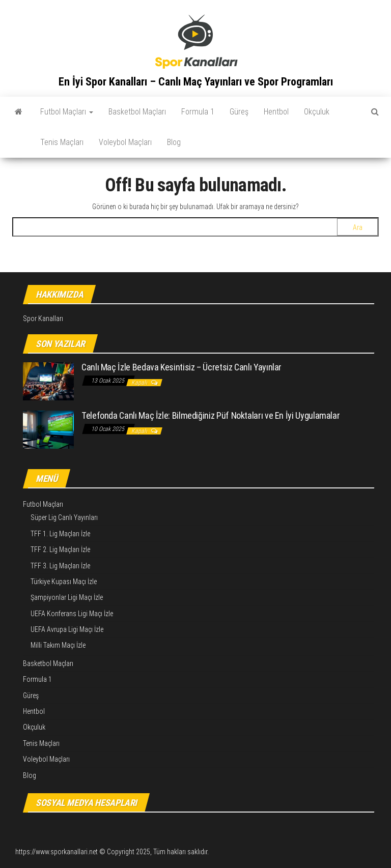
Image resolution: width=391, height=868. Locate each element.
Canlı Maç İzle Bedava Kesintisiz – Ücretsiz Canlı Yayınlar (181, 367)
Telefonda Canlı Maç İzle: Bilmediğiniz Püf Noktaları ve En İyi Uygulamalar (211, 415)
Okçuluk (317, 112)
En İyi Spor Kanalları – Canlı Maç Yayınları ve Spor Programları (196, 82)
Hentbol (276, 112)
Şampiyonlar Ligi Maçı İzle (67, 597)
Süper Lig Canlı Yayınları (64, 517)
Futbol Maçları (67, 112)
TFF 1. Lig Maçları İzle (60, 534)
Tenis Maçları (62, 142)
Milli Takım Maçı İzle (58, 645)
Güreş (239, 112)
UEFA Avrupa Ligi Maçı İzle (67, 629)
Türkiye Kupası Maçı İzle (64, 582)
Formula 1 (198, 112)
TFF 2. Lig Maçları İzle (60, 549)
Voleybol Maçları (125, 142)
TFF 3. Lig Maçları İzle (60, 566)
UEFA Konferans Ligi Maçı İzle (72, 614)
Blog (174, 142)
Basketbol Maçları (137, 112)
